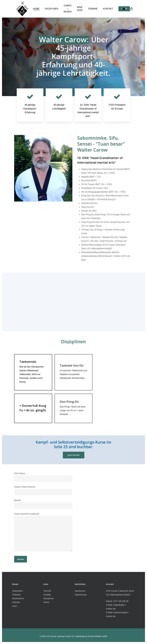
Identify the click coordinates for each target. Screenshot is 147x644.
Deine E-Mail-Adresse (43, 490)
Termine (47, 591)
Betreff (43, 504)
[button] (74, 455)
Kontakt (47, 595)
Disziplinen (49, 598)
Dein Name (43, 477)
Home (46, 602)
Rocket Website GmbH (98, 636)
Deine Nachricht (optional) (43, 533)
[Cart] (131, 9)
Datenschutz (81, 595)
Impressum (80, 591)
